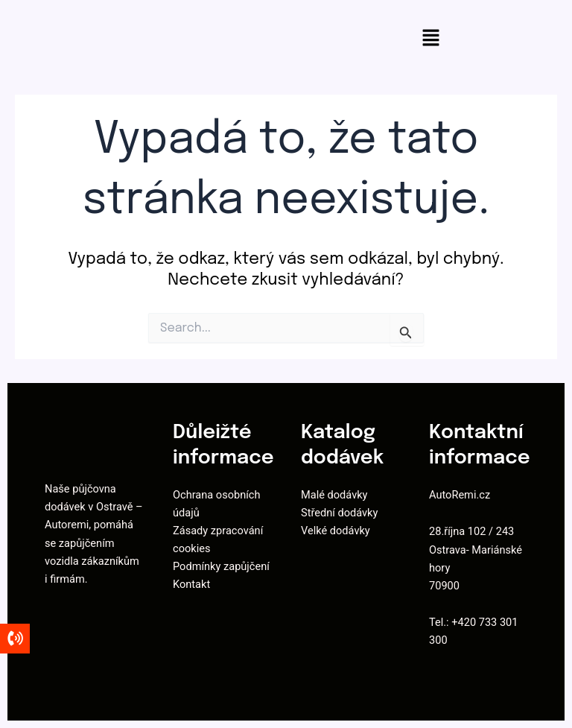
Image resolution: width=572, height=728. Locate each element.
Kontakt (191, 584)
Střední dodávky (339, 513)
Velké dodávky (336, 531)
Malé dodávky (334, 495)
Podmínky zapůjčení (221, 566)
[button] (430, 39)
